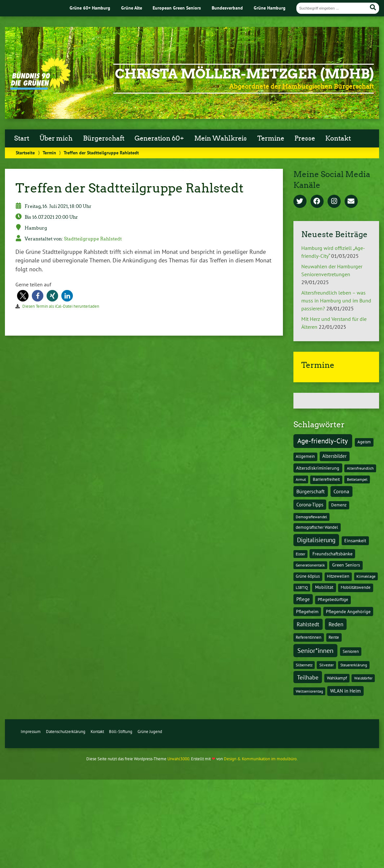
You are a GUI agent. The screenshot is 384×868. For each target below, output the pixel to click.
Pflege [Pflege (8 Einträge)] (303, 599)
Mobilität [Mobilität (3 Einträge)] (324, 587)
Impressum (31, 732)
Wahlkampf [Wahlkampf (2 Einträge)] (337, 678)
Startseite (25, 153)
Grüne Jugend (150, 732)
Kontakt (338, 138)
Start (22, 138)
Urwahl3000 (178, 759)
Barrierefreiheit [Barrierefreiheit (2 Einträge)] (326, 479)
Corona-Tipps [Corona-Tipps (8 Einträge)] (310, 504)
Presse (305, 138)
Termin (49, 153)
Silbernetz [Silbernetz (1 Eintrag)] (304, 665)
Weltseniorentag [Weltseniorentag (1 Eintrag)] (309, 691)
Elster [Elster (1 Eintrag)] (300, 554)
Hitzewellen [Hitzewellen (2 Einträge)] (338, 576)
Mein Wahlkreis (221, 138)
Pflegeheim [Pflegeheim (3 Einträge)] (307, 612)
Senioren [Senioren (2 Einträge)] (351, 651)
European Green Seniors (177, 8)
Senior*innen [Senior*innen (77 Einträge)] (315, 650)
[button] (23, 296)
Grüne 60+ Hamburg (90, 8)
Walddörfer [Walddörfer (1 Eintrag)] (363, 678)
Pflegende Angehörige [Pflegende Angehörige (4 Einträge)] (348, 612)
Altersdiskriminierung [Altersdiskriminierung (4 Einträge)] (318, 468)
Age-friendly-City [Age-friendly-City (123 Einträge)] (323, 441)
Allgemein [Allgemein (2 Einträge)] (305, 456)
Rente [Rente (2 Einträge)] (334, 637)
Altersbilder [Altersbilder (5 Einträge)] (334, 456)
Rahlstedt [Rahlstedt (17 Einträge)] (308, 624)
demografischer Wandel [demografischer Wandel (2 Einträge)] (317, 527)
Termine (271, 138)
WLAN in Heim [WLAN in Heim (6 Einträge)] (345, 691)
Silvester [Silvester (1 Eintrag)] (327, 665)
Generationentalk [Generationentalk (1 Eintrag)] (310, 565)
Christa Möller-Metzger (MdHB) (244, 74)
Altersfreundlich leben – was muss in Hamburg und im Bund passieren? (336, 300)
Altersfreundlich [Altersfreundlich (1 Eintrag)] (360, 468)
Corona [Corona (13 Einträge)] (341, 491)
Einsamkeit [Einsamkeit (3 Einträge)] (355, 541)
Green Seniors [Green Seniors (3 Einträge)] (346, 565)
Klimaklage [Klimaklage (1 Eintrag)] (366, 576)
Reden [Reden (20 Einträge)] (336, 624)
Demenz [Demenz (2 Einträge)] (339, 505)
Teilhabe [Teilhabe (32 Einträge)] (308, 677)
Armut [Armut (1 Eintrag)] (301, 479)
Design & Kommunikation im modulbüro (260, 759)
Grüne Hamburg (270, 8)
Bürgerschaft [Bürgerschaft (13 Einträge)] (310, 491)
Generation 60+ (159, 138)
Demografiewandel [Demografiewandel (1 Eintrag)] (311, 517)
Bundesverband (227, 8)
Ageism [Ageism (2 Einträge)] (364, 442)
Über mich (56, 138)
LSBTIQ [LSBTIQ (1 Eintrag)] (302, 587)
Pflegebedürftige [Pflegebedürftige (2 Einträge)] (333, 600)
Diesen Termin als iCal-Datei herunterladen (61, 306)
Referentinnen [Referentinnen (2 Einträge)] (309, 637)
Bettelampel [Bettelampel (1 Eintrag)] (357, 479)
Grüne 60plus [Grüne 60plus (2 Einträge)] (308, 576)
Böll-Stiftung (121, 732)
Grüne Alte (132, 8)
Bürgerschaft (104, 138)
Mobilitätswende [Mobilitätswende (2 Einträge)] (356, 587)
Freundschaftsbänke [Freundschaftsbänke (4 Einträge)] (332, 554)
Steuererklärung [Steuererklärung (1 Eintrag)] (354, 665)
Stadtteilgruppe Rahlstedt (93, 239)
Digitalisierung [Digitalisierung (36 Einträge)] (316, 540)
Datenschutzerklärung (66, 732)
